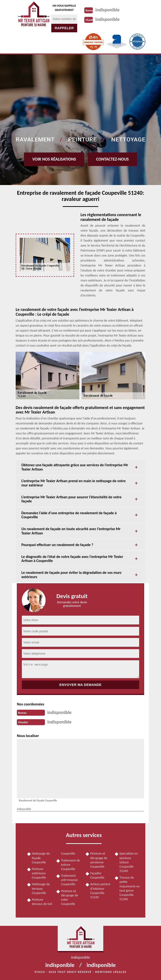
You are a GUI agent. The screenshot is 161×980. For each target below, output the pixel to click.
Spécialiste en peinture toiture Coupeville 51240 (129, 862)
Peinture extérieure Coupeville (39, 873)
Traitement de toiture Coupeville (71, 865)
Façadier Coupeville (97, 875)
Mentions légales (111, 972)
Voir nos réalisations (54, 159)
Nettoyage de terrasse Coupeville (41, 888)
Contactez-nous (112, 159)
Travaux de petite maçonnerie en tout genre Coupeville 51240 (130, 888)
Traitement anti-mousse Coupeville (69, 880)
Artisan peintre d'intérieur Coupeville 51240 (100, 891)
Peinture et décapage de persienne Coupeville (99, 860)
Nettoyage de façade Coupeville (41, 858)
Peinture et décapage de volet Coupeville (70, 898)
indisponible (107, 10)
